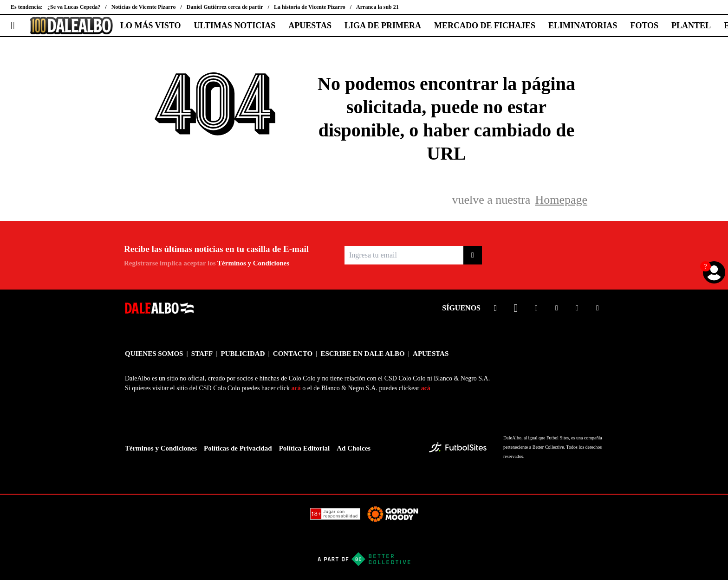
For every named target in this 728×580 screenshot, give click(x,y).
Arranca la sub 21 (377, 7)
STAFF (202, 354)
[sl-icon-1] (495, 308)
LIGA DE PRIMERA (383, 26)
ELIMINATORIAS (583, 26)
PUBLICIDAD (243, 354)
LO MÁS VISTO (150, 26)
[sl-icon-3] (536, 308)
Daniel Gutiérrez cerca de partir (225, 7)
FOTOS (644, 26)
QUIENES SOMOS (154, 354)
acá (296, 388)
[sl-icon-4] (557, 308)
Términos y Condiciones (253, 263)
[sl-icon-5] (577, 308)
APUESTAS (310, 26)
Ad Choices (354, 448)
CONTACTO (293, 354)
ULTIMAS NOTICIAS (234, 26)
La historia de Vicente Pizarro (310, 7)
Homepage (561, 200)
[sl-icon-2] (516, 308)
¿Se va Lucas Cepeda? (74, 7)
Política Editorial (305, 448)
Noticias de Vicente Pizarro (144, 7)
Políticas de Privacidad (238, 448)
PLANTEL (691, 26)
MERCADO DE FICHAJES (485, 26)
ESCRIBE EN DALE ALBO (362, 354)
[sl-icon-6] (598, 308)
